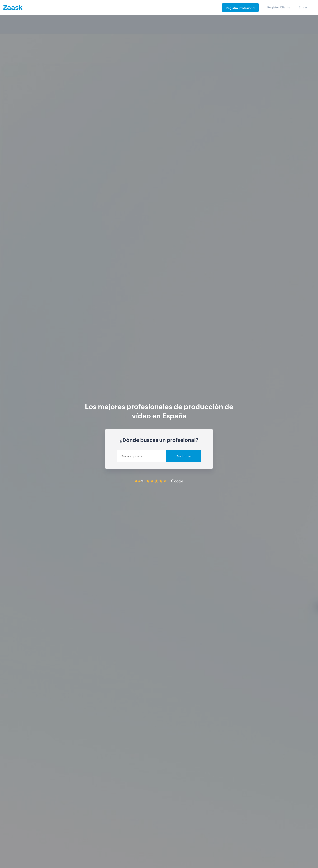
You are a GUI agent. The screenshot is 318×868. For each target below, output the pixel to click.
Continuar (184, 456)
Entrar (303, 7)
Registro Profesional (240, 8)
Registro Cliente (279, 7)
